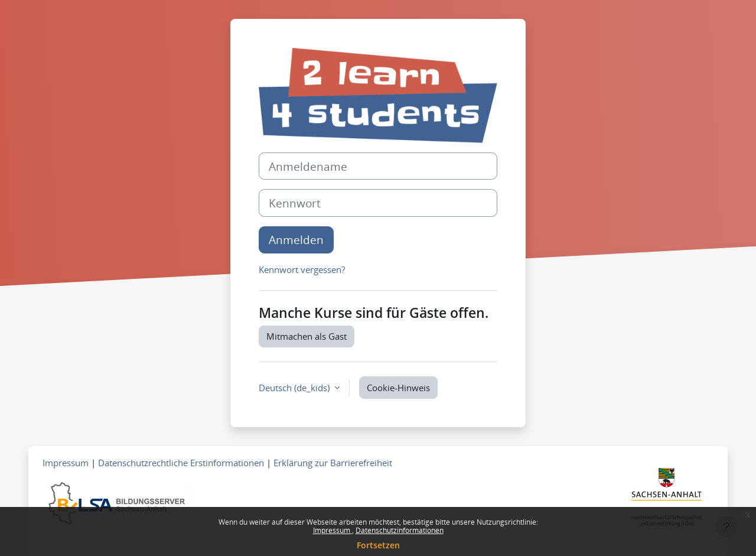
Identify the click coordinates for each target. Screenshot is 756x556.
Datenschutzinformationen (400, 530)
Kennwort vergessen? (302, 269)
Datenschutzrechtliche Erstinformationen (181, 463)
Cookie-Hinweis (398, 388)
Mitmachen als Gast (307, 336)
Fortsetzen (378, 545)
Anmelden (296, 240)
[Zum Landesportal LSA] (667, 500)
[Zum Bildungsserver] (117, 502)
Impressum (333, 530)
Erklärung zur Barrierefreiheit (333, 463)
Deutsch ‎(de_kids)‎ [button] (295, 388)
